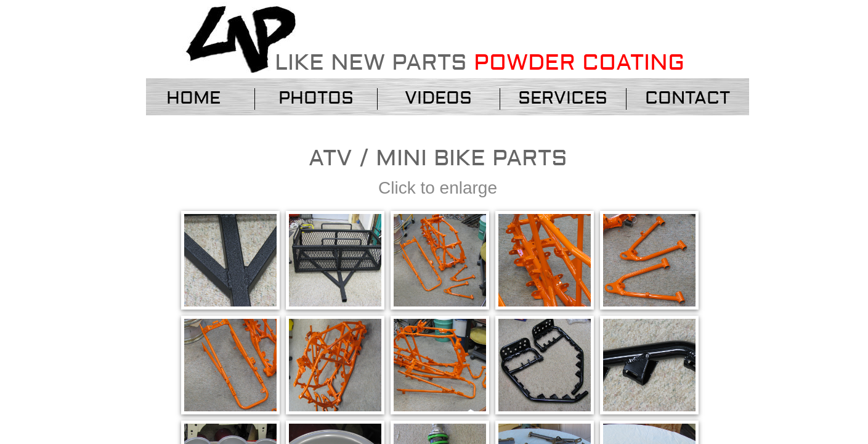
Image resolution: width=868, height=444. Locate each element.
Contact (688, 98)
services (563, 98)
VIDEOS (438, 98)
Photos (316, 98)
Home (193, 98)
